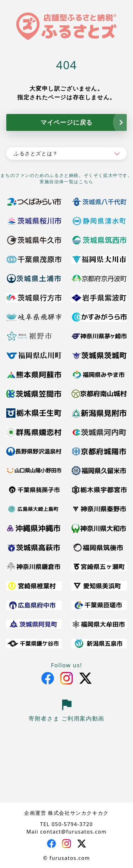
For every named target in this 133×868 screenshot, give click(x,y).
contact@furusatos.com (73, 832)
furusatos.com (70, 858)
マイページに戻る (66, 122)
